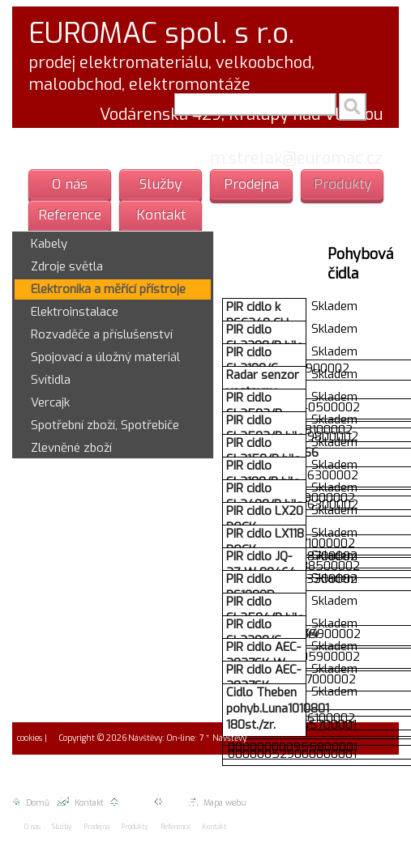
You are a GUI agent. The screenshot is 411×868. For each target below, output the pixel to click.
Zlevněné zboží (71, 448)
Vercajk (50, 402)
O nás (70, 184)
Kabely (49, 244)
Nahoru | (133, 803)
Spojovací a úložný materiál (105, 357)
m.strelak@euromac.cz (296, 158)
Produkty (342, 184)
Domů (31, 803)
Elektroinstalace (75, 312)
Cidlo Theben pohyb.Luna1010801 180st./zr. (278, 708)
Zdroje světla (67, 266)
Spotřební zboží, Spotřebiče (105, 425)
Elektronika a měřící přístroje (108, 289)
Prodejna (251, 184)
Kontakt (161, 215)
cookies (28, 738)
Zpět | (171, 803)
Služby (161, 184)
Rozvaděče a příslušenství (102, 334)
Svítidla (51, 380)
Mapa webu (217, 803)
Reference (70, 215)
